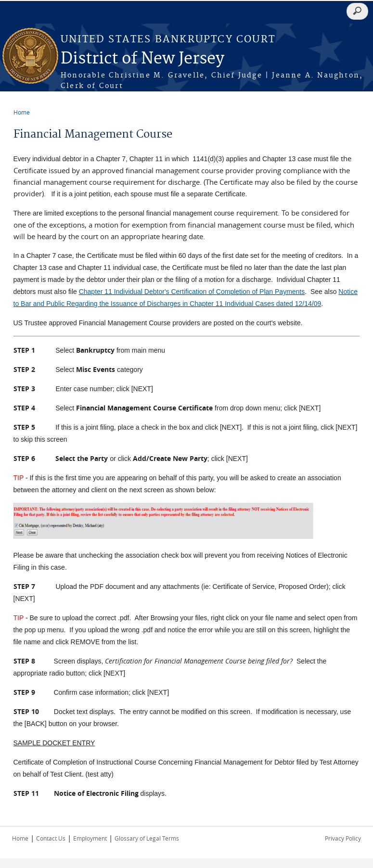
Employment (90, 838)
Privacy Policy (343, 838)
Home (22, 112)
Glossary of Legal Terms (147, 838)
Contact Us (51, 838)
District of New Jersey (142, 59)
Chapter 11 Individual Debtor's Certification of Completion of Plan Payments (192, 292)
